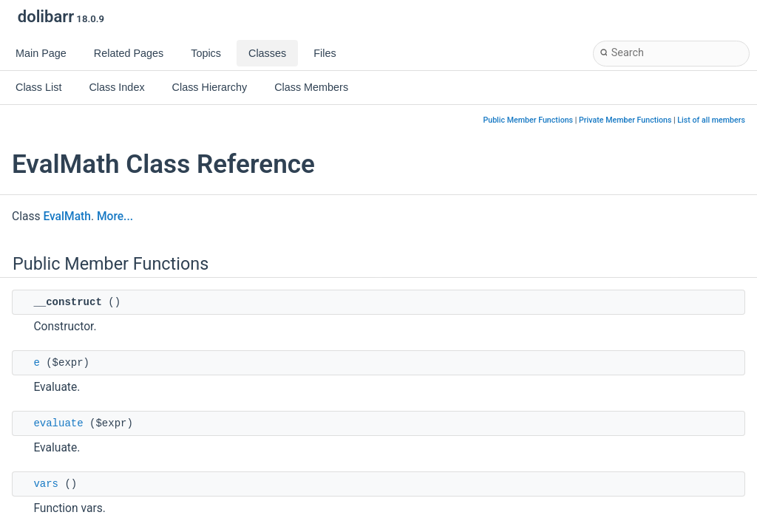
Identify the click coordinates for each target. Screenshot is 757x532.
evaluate (58, 423)
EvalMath (67, 216)
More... (115, 216)
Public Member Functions (528, 120)
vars (46, 484)
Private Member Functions (625, 120)
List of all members (711, 120)
